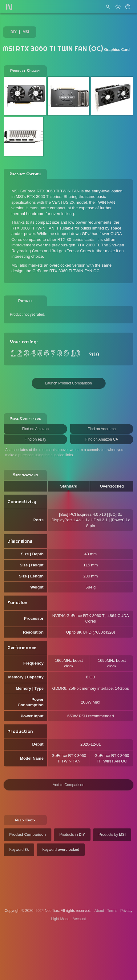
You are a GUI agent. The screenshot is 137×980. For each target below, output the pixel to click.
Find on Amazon (35, 429)
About (99, 911)
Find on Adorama (102, 429)
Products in (72, 835)
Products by (112, 835)
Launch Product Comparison (68, 383)
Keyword (19, 850)
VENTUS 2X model (69, 202)
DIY (14, 32)
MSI (26, 32)
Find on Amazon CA (102, 439)
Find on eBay (35, 439)
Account (79, 919)
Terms (112, 911)
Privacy (126, 911)
